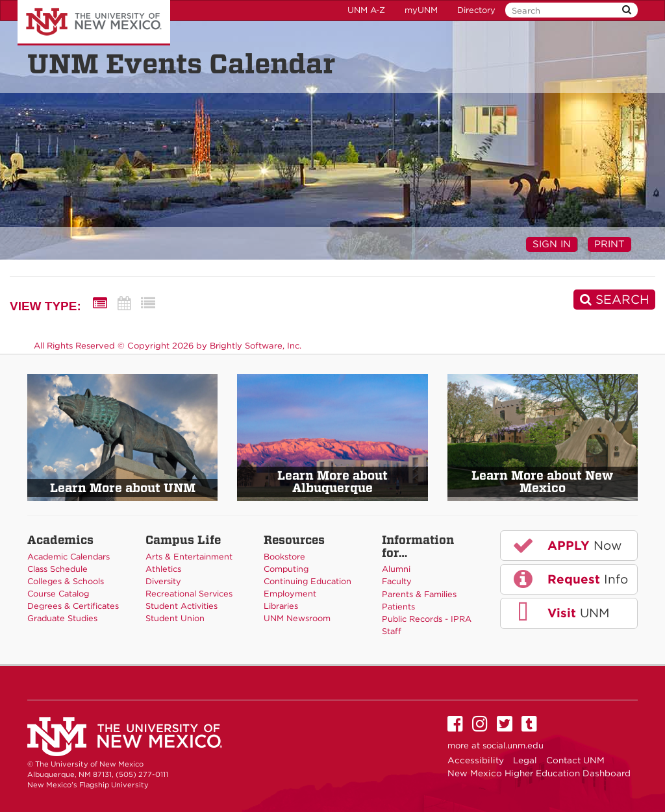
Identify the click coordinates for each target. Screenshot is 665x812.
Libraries (281, 606)
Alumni (396, 569)
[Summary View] (100, 303)
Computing (286, 569)
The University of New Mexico (94, 23)
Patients (398, 607)
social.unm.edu (513, 745)
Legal (525, 760)
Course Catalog (58, 594)
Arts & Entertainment (189, 557)
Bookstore (284, 557)
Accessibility (476, 760)
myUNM (421, 10)
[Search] (614, 300)
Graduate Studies (62, 618)
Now (566, 545)
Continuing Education (307, 581)
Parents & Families (419, 594)
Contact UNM (575, 760)
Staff (392, 631)
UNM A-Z (366, 10)
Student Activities (182, 606)
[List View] (148, 303)
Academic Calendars (69, 557)
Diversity (163, 581)
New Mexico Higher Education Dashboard (539, 773)
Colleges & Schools (66, 581)
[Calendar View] (124, 303)
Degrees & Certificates (73, 606)
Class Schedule (57, 569)
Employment (290, 594)
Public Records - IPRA (427, 619)
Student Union (175, 618)
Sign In (552, 244)
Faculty (397, 581)
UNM (560, 613)
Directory (476, 10)
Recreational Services (189, 594)
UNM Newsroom (297, 618)
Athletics (163, 569)
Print (609, 244)
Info (570, 579)
